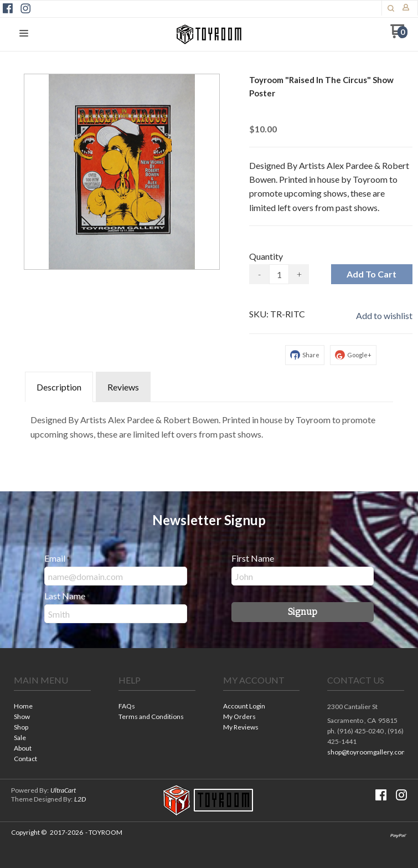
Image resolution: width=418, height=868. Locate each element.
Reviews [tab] (123, 387)
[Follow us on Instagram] (25, 8)
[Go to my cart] (399, 35)
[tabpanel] (209, 424)
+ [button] (299, 274)
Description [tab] (59, 387)
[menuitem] (52, 707)
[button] (391, 8)
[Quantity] (279, 274)
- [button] (259, 274)
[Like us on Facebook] (8, 8)
